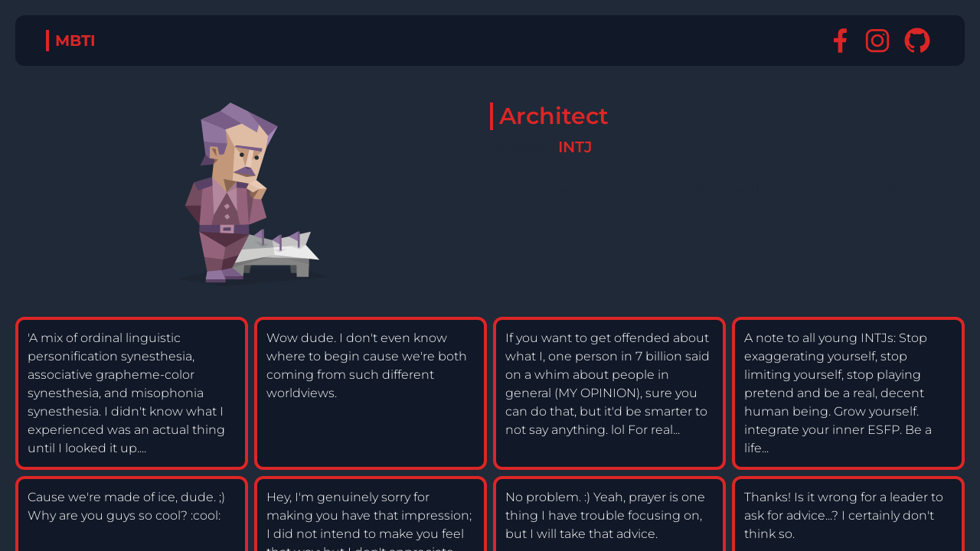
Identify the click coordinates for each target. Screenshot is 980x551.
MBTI (75, 41)
